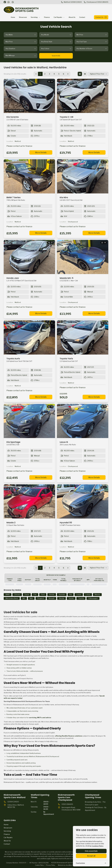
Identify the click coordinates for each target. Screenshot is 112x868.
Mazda (97, 594)
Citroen (17, 594)
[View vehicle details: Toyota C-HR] (83, 96)
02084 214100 (13, 802)
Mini (31, 598)
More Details (41, 153)
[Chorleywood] (96, 2)
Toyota (81, 598)
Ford (43, 594)
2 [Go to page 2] (45, 74)
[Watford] (71, 2)
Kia (71, 594)
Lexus (79, 594)
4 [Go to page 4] (54, 74)
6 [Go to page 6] (64, 74)
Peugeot (41, 598)
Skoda (61, 598)
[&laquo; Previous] (36, 74)
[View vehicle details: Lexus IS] (83, 421)
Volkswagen (93, 598)
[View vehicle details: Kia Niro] (83, 176)
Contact (7, 844)
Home (6, 825)
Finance (7, 834)
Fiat (35, 594)
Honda (52, 594)
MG (24, 598)
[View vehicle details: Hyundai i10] (83, 501)
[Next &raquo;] (68, 74)
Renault (51, 598)
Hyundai (62, 594)
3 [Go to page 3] (49, 74)
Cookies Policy (98, 846)
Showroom (8, 828)
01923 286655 (67, 804)
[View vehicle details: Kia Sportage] (29, 421)
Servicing (7, 831)
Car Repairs (8, 837)
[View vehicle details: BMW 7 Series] (29, 176)
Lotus (88, 594)
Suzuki (71, 598)
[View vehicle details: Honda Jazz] (29, 257)
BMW (8, 594)
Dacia (27, 594)
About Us (7, 841)
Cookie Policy (39, 865)
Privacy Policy (51, 865)
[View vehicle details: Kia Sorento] (29, 96)
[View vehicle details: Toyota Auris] (29, 337)
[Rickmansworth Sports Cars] (13, 2)
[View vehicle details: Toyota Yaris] (83, 337)
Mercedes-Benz (12, 598)
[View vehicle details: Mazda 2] (29, 501)
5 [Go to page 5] (59, 74)
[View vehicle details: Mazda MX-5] (83, 257)
